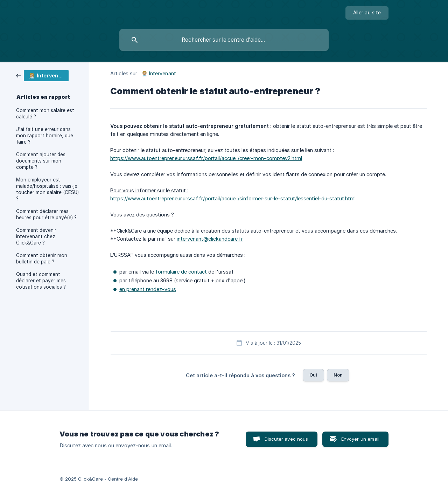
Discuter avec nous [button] (286, 439)
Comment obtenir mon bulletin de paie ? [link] (42, 259)
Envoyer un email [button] (360, 439)
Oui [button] (313, 375)
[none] (367, 13)
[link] (42, 75)
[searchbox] (224, 40)
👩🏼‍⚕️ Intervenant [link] (159, 73)
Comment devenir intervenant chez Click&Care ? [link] (36, 236)
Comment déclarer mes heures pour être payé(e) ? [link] (46, 214)
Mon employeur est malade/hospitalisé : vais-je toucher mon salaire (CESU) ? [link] (47, 189)
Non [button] (338, 375)
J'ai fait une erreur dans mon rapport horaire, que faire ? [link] (45, 136)
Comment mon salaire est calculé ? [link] (45, 113)
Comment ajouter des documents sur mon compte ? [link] (41, 161)
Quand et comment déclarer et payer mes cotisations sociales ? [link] (41, 281)
